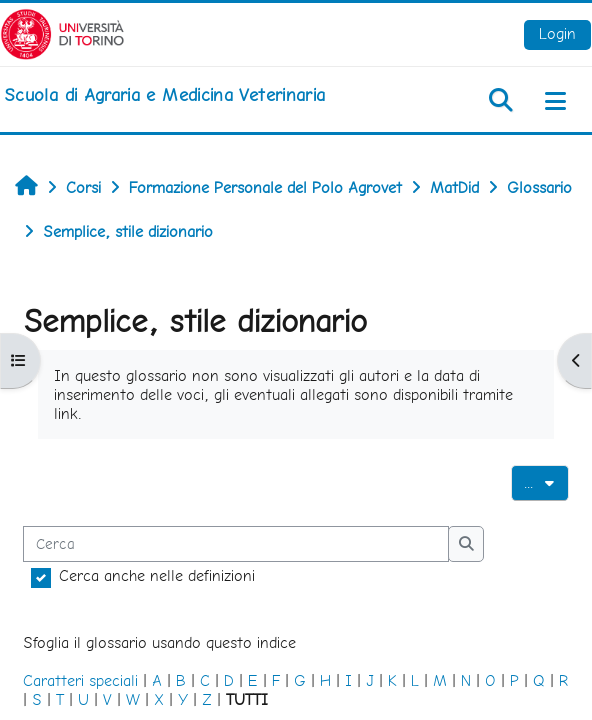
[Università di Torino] (62, 32)
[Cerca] (236, 544)
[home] (164, 95)
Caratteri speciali (80, 680)
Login (557, 33)
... (546, 481)
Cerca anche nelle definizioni (157, 575)
